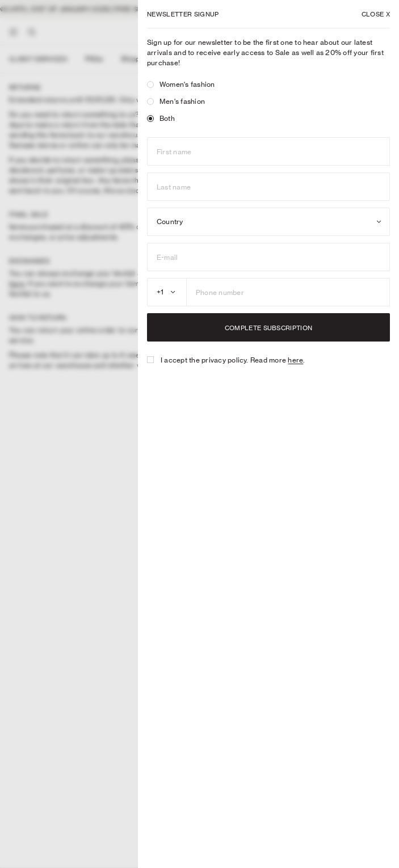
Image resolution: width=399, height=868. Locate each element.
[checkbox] (150, 360)
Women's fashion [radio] (181, 84)
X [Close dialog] (376, 14)
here (295, 360)
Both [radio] (161, 118)
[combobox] (268, 222)
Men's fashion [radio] (176, 101)
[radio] (150, 85)
